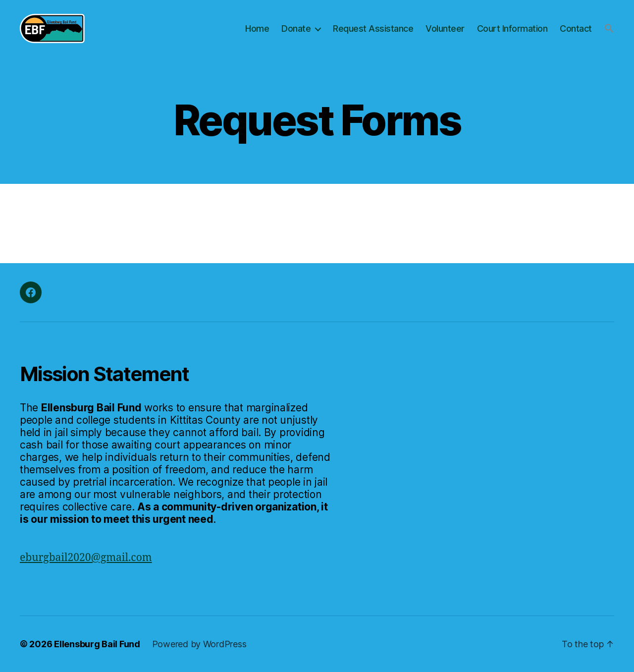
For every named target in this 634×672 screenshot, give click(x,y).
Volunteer (445, 28)
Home (257, 28)
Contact (576, 28)
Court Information (512, 28)
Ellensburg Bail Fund (97, 644)
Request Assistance (373, 28)
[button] (609, 28)
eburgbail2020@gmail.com (86, 558)
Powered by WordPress (199, 644)
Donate (296, 28)
